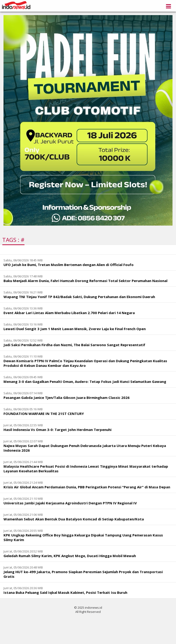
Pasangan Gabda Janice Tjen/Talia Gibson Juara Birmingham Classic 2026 (67, 398)
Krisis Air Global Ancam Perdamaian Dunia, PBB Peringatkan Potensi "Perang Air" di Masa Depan (87, 487)
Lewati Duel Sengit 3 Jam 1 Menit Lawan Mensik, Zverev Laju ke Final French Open (75, 329)
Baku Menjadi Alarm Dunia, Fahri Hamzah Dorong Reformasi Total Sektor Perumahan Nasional (85, 281)
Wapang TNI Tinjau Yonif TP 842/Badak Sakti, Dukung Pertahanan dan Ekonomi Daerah (79, 297)
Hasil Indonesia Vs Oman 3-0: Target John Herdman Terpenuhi (57, 430)
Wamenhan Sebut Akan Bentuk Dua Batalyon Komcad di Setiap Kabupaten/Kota (74, 519)
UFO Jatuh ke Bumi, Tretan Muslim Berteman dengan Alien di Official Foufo (69, 265)
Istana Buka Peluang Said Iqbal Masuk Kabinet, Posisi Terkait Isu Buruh (65, 592)
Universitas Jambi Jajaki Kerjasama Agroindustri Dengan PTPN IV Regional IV (70, 503)
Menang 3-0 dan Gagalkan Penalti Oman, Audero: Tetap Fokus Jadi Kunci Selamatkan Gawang (85, 381)
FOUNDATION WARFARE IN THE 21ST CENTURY (44, 414)
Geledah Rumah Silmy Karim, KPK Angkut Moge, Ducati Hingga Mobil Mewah (70, 556)
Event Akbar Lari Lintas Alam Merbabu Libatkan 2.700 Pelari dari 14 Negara (69, 313)
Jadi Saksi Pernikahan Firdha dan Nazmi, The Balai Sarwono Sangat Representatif (74, 345)
